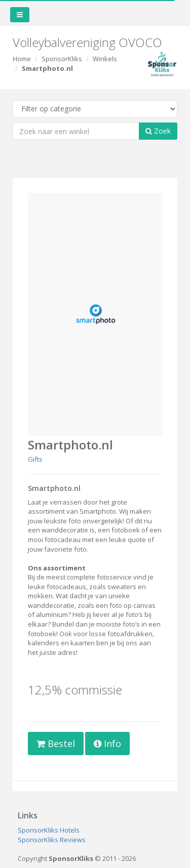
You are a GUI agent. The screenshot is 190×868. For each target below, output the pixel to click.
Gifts (35, 459)
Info (107, 743)
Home (22, 59)
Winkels (105, 59)
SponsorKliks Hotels (49, 830)
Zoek (158, 131)
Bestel (56, 743)
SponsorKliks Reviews (52, 840)
